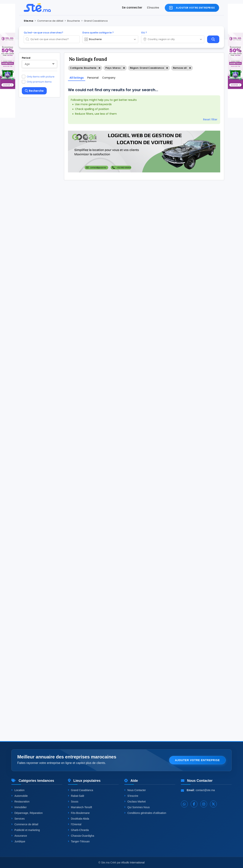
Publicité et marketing (26, 830)
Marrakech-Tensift (80, 807)
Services (18, 819)
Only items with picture (41, 77)
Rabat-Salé (76, 796)
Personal (93, 78)
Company (109, 78)
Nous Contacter (135, 790)
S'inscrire (153, 8)
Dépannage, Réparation (27, 813)
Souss (73, 802)
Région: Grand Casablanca (147, 68)
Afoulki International (133, 862)
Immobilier (19, 807)
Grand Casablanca (81, 790)
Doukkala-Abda (79, 819)
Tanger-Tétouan (79, 841)
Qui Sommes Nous (137, 807)
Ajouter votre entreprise (197, 760)
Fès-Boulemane (79, 813)
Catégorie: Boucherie (83, 68)
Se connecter (132, 8)
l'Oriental (75, 824)
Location (18, 790)
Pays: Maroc (113, 68)
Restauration (20, 802)
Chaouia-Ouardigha (81, 836)
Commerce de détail (25, 824)
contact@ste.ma (205, 790)
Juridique (18, 841)
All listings (77, 78)
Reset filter (210, 119)
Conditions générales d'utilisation (145, 813)
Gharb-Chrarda (78, 830)
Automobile (20, 796)
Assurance (19, 836)
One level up (35, 715)
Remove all (180, 68)
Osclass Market (135, 802)
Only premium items (39, 82)
